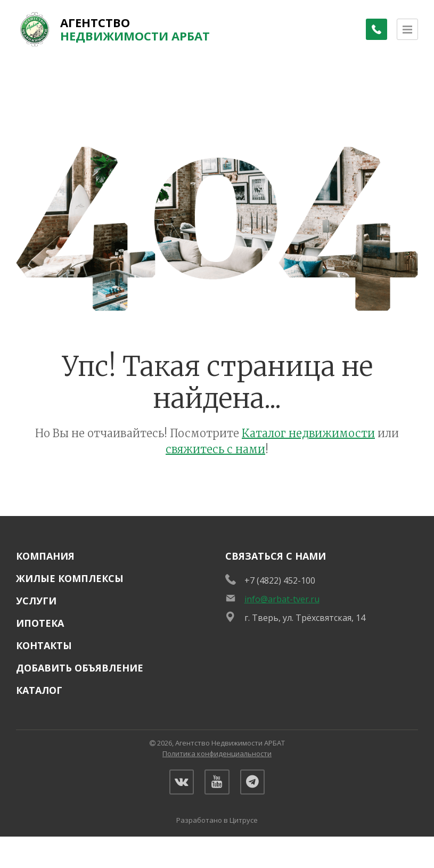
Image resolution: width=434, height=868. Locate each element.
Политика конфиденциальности (217, 754)
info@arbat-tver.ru (282, 599)
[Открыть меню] (407, 29)
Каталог (39, 690)
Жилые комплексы (70, 578)
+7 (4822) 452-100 (280, 580)
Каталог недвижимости (308, 433)
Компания (45, 556)
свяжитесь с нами (215, 449)
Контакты (44, 645)
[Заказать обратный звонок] (375, 29)
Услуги (36, 601)
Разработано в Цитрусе (217, 822)
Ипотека (40, 623)
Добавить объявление (80, 668)
